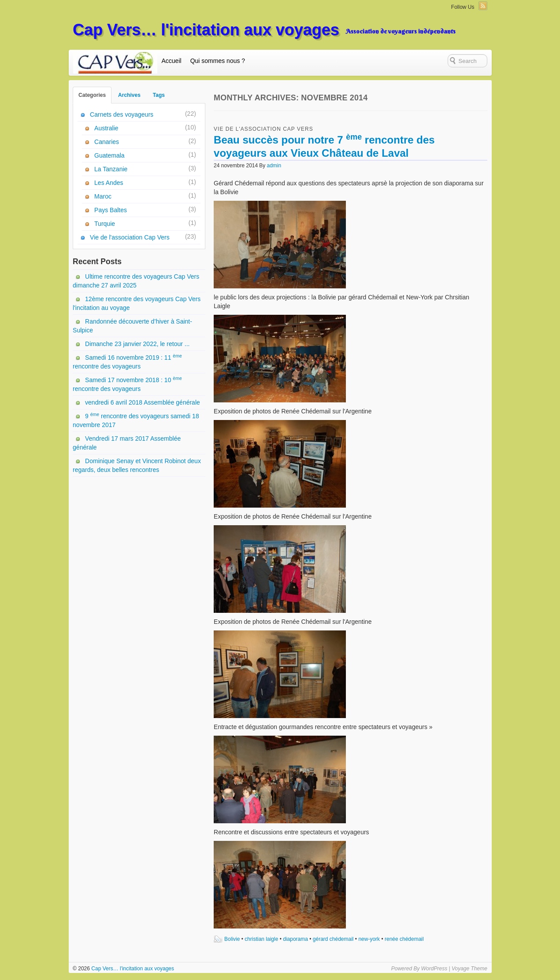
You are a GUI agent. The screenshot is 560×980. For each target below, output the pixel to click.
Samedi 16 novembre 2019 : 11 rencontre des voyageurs (127, 361)
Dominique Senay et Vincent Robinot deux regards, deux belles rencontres (137, 465)
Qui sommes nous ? (218, 61)
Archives (129, 95)
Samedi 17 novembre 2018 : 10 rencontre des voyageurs (127, 384)
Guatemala (109, 155)
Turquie (105, 224)
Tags (159, 95)
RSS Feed (483, 6)
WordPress (434, 969)
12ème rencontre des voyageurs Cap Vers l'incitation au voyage (137, 303)
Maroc (103, 196)
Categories (92, 95)
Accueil (172, 61)
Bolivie (232, 939)
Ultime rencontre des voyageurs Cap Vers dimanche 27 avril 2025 (136, 281)
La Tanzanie (111, 169)
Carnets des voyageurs (122, 114)
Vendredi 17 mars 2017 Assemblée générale (127, 443)
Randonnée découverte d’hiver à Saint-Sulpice (132, 326)
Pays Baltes (111, 210)
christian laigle (261, 939)
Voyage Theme (469, 969)
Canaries (107, 142)
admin (274, 166)
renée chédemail (404, 939)
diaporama (295, 939)
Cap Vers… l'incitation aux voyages (206, 30)
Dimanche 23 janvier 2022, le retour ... (137, 344)
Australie (106, 128)
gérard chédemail (333, 939)
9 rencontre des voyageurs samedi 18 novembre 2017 (136, 420)
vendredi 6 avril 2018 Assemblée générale (143, 402)
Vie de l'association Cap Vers (263, 129)
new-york (369, 939)
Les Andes (109, 183)
